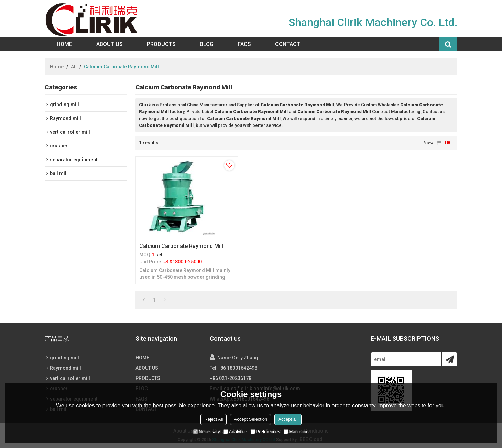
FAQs (244, 44)
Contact (288, 44)
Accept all (288, 419)
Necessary (206, 432)
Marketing (296, 432)
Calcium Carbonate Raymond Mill (181, 246)
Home (64, 44)
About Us (110, 44)
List (439, 143)
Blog (207, 44)
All (74, 67)
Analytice (235, 432)
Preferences (265, 432)
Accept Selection (250, 419)
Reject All (214, 419)
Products (161, 44)
